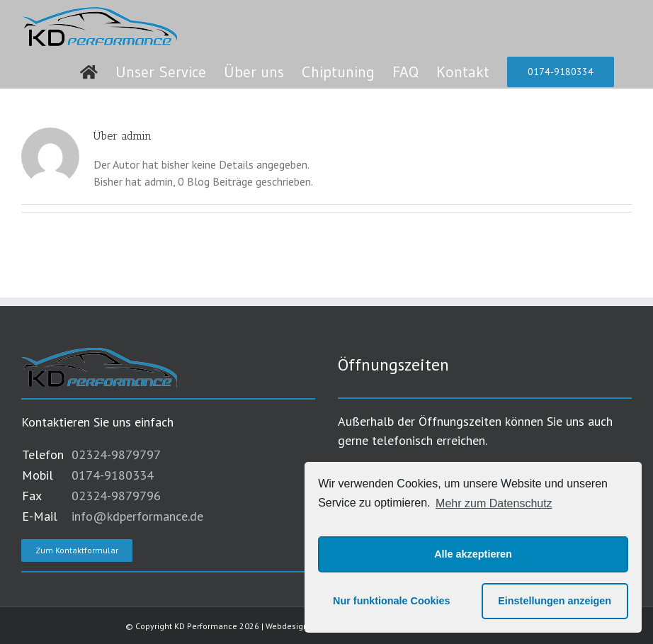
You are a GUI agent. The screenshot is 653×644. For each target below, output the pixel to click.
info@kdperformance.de (137, 516)
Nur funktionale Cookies (392, 601)
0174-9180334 (113, 475)
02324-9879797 (116, 454)
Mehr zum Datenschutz (494, 503)
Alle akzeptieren (473, 554)
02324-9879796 (116, 496)
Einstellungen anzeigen (555, 601)
